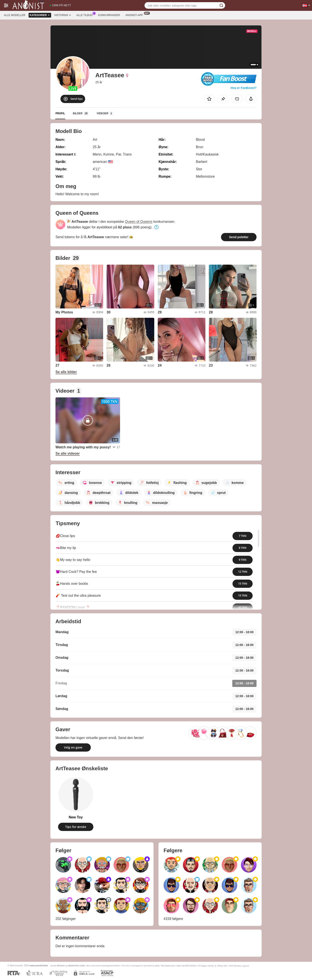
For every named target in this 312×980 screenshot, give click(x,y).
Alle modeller (15, 15)
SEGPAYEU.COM (76, 966)
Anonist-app (135, 15)
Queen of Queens (139, 222)
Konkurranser (109, 15)
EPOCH (61, 966)
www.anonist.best (39, 965)
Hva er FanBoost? (244, 88)
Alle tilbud (85, 15)
